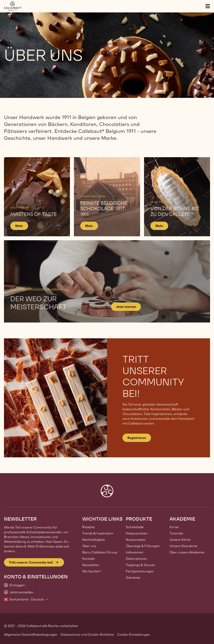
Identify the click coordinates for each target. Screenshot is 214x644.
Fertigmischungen (140, 571)
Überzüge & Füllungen (143, 546)
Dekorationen (136, 559)
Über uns (89, 546)
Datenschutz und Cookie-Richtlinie (87, 635)
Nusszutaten (136, 540)
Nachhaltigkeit (94, 540)
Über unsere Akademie (187, 552)
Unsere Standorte (183, 546)
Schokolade (135, 527)
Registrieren (137, 438)
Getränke (133, 578)
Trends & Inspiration (98, 533)
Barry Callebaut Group (100, 552)
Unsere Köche (180, 540)
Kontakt (88, 559)
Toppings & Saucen (140, 565)
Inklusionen (135, 552)
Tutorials (176, 533)
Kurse (174, 527)
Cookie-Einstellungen (134, 635)
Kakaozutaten (137, 533)
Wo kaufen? (91, 571)
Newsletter (91, 565)
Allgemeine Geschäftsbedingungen (31, 635)
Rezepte (88, 527)
